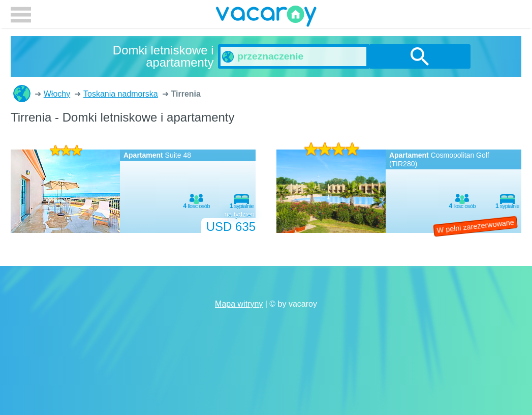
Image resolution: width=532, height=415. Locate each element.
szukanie (419, 56)
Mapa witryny (239, 304)
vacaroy (266, 18)
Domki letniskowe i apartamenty (22, 94)
